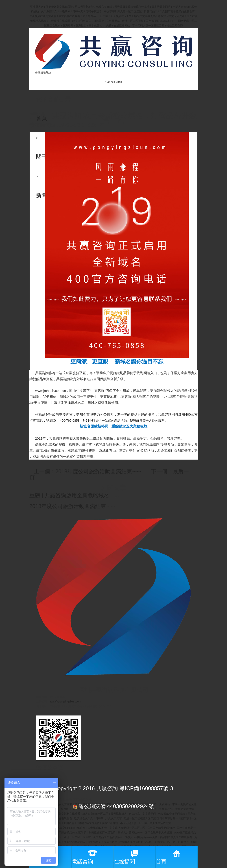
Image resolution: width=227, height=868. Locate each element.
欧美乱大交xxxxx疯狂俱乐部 (69, 828)
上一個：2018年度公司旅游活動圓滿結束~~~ (88, 471)
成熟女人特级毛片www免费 (141, 837)
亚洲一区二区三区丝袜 (78, 837)
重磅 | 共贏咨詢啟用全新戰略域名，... (74, 495)
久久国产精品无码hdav (161, 828)
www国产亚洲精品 (185, 833)
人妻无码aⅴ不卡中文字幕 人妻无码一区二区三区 (117, 828)
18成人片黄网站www (130, 833)
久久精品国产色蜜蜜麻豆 (108, 837)
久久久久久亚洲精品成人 (71, 842)
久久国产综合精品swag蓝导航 (69, 833)
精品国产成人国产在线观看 (176, 837)
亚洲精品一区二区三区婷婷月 (172, 842)
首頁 (41, 118)
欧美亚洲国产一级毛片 (102, 833)
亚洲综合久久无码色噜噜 (103, 842)
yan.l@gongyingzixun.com (65, 702)
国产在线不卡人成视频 (159, 833)
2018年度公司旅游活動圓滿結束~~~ (72, 506)
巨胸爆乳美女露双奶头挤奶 (136, 842)
